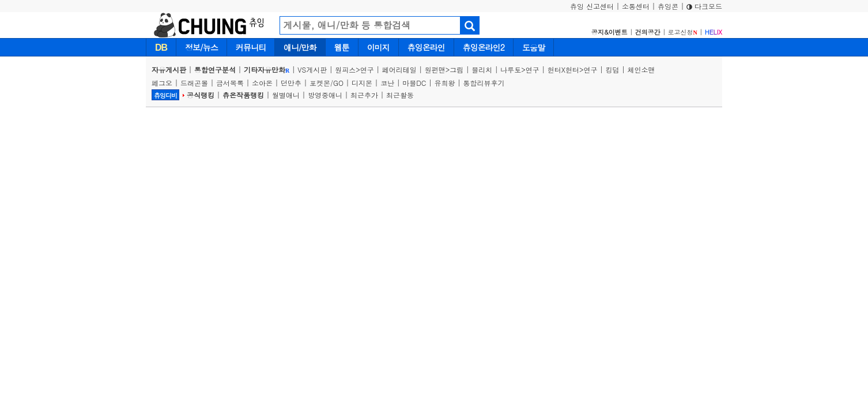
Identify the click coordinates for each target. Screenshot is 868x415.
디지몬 (362, 83)
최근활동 (400, 95)
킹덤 (613, 69)
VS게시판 (312, 69)
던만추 (291, 83)
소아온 (262, 83)
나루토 (511, 69)
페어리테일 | (403, 69)
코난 (387, 83)
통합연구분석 (215, 69)
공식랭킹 (201, 95)
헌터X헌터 (563, 69)
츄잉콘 (668, 6)
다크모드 (704, 6)
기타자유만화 (267, 69)
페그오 (162, 83)
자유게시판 (169, 69)
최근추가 (364, 95)
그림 (456, 69)
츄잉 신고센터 (592, 6)
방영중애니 (325, 95)
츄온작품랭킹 (243, 95)
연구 (367, 69)
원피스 (345, 69)
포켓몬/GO (327, 83)
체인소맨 (641, 69)
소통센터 (636, 6)
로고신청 (683, 32)
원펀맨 (435, 69)
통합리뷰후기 (484, 83)
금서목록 (230, 83)
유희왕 (445, 83)
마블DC (414, 83)
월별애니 (286, 95)
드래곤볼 (194, 83)
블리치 (482, 69)
